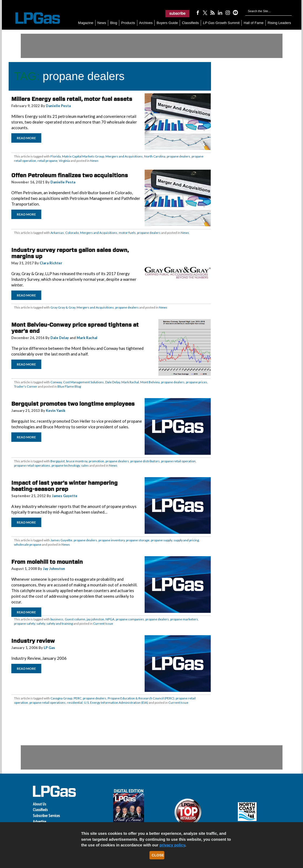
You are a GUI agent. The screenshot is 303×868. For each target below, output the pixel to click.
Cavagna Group (61, 698)
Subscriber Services (46, 816)
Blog (114, 23)
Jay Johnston (54, 569)
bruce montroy (77, 461)
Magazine (86, 23)
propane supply (161, 540)
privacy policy (172, 845)
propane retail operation (178, 461)
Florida (56, 156)
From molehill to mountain (47, 562)
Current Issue (103, 623)
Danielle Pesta (58, 106)
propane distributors (145, 461)
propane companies (130, 619)
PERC (78, 698)
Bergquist (58, 461)
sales (85, 465)
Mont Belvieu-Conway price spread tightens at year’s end (75, 328)
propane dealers (178, 156)
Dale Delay (60, 338)
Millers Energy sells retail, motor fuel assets (72, 99)
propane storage (138, 540)
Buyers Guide (167, 23)
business (57, 619)
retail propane (47, 161)
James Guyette (65, 496)
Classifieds (190, 23)
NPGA (110, 619)
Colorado (72, 233)
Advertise (40, 821)
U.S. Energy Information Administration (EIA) (116, 703)
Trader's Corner (26, 386)
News (102, 23)
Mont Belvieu (150, 382)
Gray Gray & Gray (63, 307)
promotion (96, 461)
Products (128, 23)
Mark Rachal (87, 338)
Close (158, 855)
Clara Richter (51, 263)
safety (41, 623)
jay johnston (95, 619)
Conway (56, 382)
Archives (146, 23)
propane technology (66, 465)
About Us (40, 804)
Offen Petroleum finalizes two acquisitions (70, 175)
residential (75, 703)
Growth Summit (221, 23)
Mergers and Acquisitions (124, 156)
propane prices (197, 382)
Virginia (64, 161)
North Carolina (155, 156)
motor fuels (127, 233)
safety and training (60, 623)
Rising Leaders (279, 23)
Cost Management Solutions (84, 382)
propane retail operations (32, 465)
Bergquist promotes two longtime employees (73, 404)
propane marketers (184, 619)
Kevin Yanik (56, 411)
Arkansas (57, 233)
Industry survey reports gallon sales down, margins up (70, 253)
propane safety (25, 623)
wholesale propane (28, 544)
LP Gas (49, 648)
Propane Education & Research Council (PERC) (141, 698)
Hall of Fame (254, 23)
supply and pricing (186, 540)
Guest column (75, 619)
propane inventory (112, 540)
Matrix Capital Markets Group (83, 156)
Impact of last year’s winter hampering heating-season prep (64, 486)
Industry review (33, 641)
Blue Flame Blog (69, 386)
